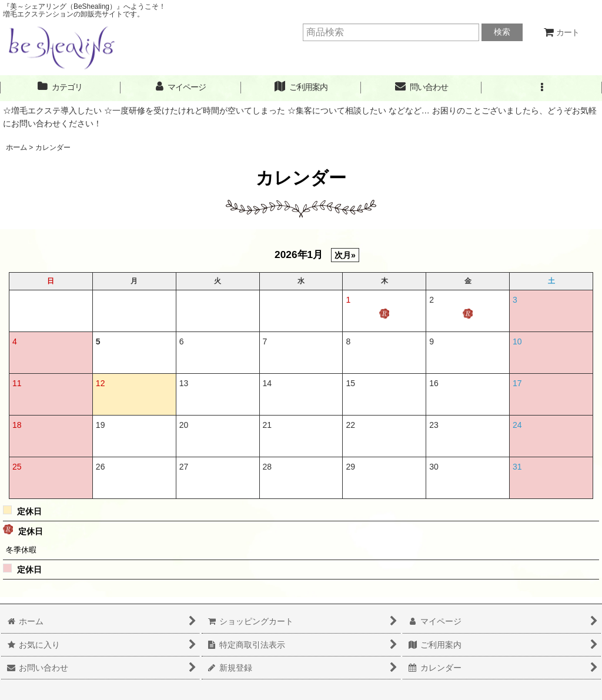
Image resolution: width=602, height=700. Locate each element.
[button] (542, 87)
